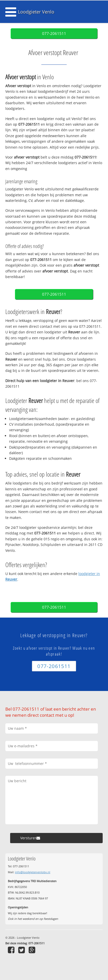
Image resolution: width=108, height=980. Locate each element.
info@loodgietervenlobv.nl (33, 872)
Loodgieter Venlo (36, 12)
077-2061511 (54, 34)
